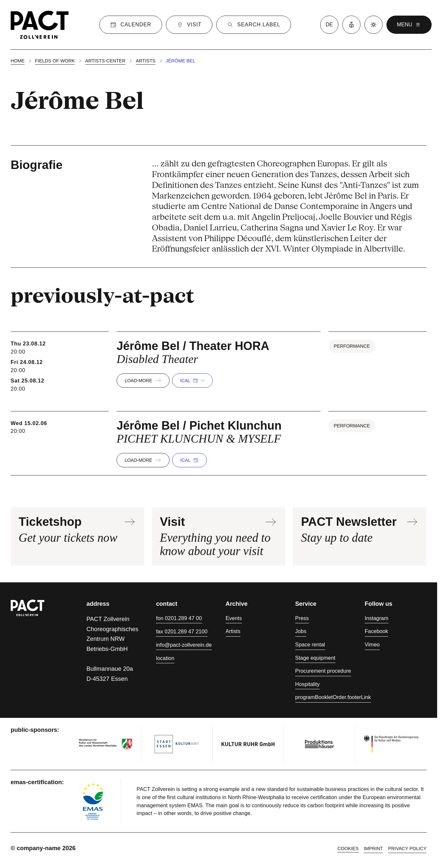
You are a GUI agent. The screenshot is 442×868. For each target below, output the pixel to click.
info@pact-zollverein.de (184, 645)
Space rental (310, 644)
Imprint (373, 849)
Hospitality (308, 684)
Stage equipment (315, 658)
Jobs (301, 631)
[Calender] (131, 25)
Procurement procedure (323, 671)
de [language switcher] (329, 25)
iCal (192, 381)
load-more (143, 381)
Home (18, 61)
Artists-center (105, 61)
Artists (145, 61)
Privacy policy (407, 849)
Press (302, 618)
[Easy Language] (351, 25)
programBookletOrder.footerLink (333, 697)
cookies (348, 849)
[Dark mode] (373, 25)
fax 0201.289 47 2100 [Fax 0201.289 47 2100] (182, 631)
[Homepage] (40, 25)
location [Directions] (165, 658)
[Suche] (254, 25)
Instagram (377, 618)
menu (409, 25)
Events (234, 618)
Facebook (376, 631)
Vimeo (372, 644)
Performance (352, 346)
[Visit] (189, 25)
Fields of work (55, 61)
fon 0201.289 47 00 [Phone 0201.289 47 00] (179, 618)
